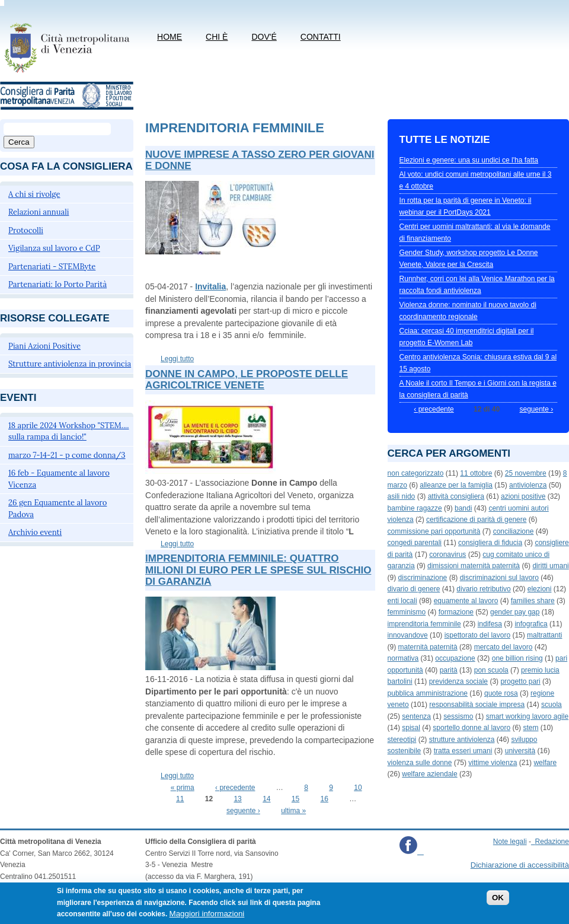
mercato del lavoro (504, 647)
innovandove (408, 635)
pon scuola (491, 670)
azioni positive (523, 496)
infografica (531, 624)
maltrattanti (544, 635)
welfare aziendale (429, 774)
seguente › (243, 811)
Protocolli (26, 230)
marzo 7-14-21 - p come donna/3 (67, 455)
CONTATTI (321, 37)
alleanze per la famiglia (456, 485)
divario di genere (414, 589)
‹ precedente (235, 788)
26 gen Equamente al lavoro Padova (57, 509)
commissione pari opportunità (434, 531)
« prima (183, 788)
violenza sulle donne (420, 763)
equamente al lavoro (466, 601)
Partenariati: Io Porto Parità (57, 284)
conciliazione (514, 531)
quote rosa (501, 693)
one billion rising (517, 658)
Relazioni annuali (39, 212)
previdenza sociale (458, 681)
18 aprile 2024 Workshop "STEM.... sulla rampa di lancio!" (69, 431)
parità (449, 670)
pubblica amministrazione (428, 693)
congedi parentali (415, 543)
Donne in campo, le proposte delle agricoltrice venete (247, 380)
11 (180, 799)
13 (237, 799)
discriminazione (423, 578)
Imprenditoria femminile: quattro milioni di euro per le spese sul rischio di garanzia (258, 570)
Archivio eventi (35, 532)
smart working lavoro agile (527, 716)
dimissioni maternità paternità (474, 566)
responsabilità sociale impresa (477, 705)
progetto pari (520, 681)
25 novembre (526, 473)
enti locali (402, 601)
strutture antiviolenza (462, 740)
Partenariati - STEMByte (52, 267)
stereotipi (402, 740)
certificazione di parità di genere (476, 520)
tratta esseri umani (463, 751)
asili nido (402, 496)
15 (295, 799)
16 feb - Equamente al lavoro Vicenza (59, 479)
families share (533, 601)
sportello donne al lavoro (471, 728)
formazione (456, 612)
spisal (411, 728)
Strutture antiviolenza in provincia (70, 364)
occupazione (455, 658)
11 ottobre (476, 473)
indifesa (490, 624)
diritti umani (550, 566)
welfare (545, 763)
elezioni (540, 589)
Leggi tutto (177, 359)
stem (530, 728)
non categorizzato (416, 473)
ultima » (293, 811)
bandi (463, 508)
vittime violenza (493, 763)
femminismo (407, 612)
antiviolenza (528, 485)
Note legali (510, 842)
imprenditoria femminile (424, 624)
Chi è (217, 37)
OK (498, 902)
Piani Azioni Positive (44, 346)
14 (266, 799)
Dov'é (264, 37)
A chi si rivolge (34, 194)
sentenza (416, 716)
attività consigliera (456, 496)
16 (325, 799)
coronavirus (447, 555)
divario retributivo (483, 589)
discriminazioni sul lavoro (499, 578)
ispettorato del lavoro (477, 635)
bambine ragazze (415, 508)
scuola (552, 705)
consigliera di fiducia (490, 543)
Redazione (552, 842)
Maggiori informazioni (207, 918)
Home (170, 37)
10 (358, 788)
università (520, 751)
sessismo (458, 716)
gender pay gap (515, 612)
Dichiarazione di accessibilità (520, 865)
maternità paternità (428, 647)
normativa (403, 658)
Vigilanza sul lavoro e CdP (54, 248)
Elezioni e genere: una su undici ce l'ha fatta (469, 160)
